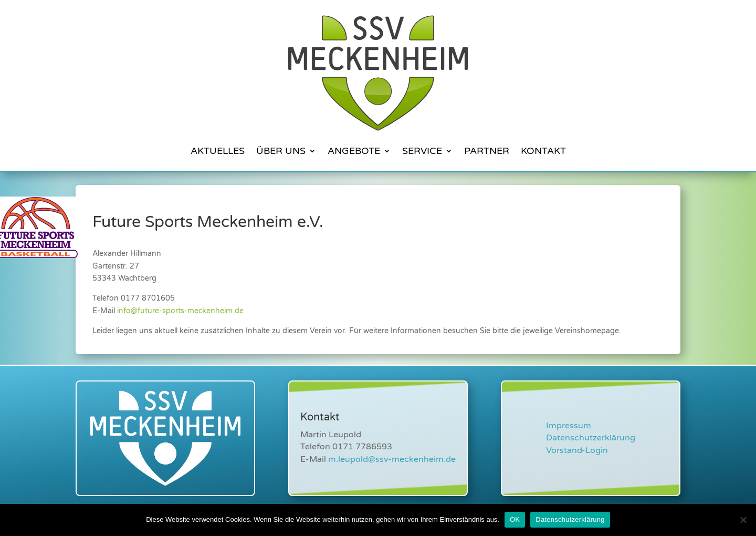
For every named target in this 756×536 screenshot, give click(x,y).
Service (422, 151)
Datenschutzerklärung (591, 438)
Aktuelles (218, 151)
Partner (487, 151)
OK (515, 519)
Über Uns (281, 151)
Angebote (354, 151)
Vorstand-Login (577, 450)
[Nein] (743, 520)
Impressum (569, 426)
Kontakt (543, 151)
